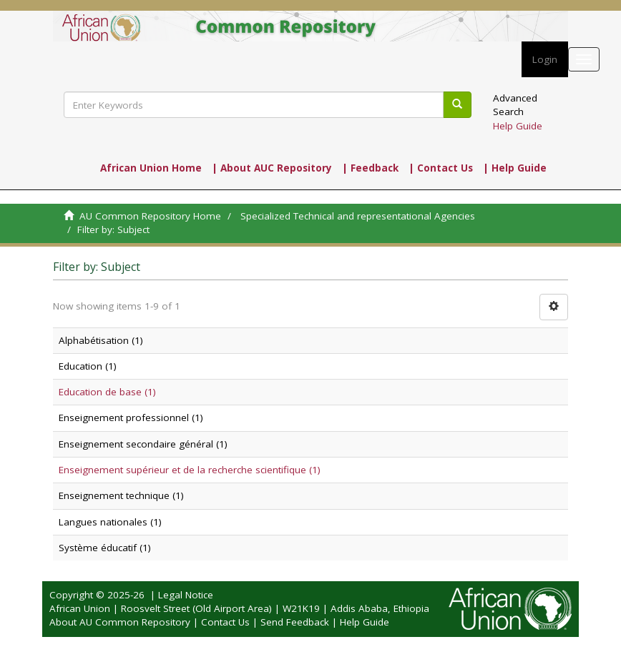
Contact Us (225, 622)
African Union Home (151, 168)
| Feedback (370, 168)
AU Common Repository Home (150, 216)
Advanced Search (515, 105)
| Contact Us (441, 168)
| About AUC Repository (272, 168)
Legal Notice (186, 595)
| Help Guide (515, 168)
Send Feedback (295, 622)
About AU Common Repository (120, 622)
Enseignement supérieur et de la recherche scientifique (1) (190, 470)
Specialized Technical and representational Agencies (358, 216)
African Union (80, 608)
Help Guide (518, 126)
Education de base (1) (107, 392)
